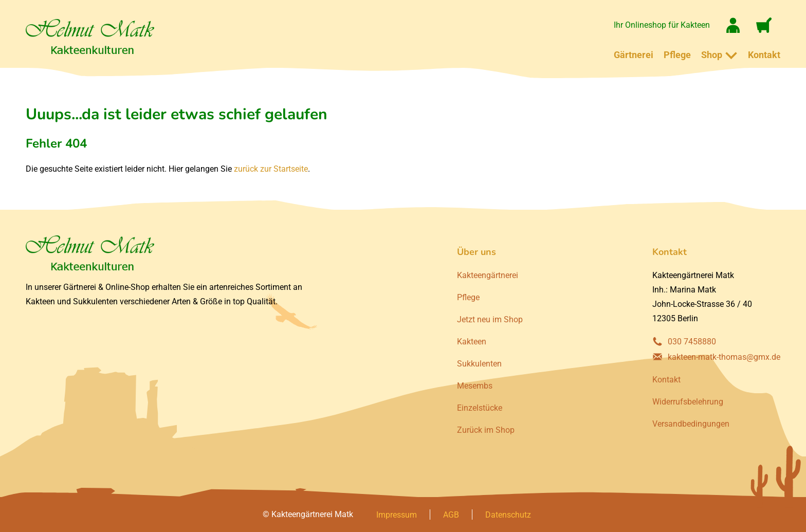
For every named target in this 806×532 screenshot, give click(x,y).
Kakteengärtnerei (488, 275)
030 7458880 (692, 342)
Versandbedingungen (691, 424)
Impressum (397, 515)
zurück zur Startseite (271, 169)
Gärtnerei (634, 55)
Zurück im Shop (486, 430)
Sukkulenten (479, 364)
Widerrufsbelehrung (688, 402)
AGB (451, 515)
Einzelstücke (480, 408)
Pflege (677, 55)
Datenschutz (508, 515)
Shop (712, 55)
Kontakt (764, 55)
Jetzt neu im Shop (490, 319)
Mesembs (475, 386)
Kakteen (472, 342)
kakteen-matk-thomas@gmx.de (724, 357)
